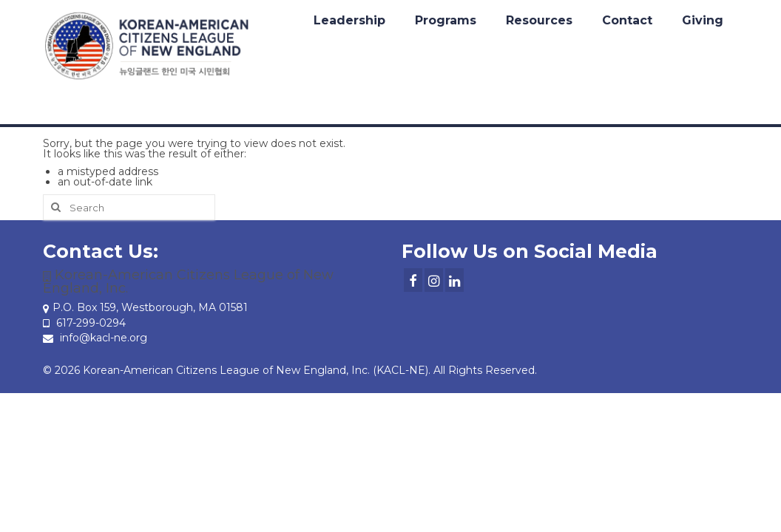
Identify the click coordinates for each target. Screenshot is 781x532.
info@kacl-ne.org (95, 338)
